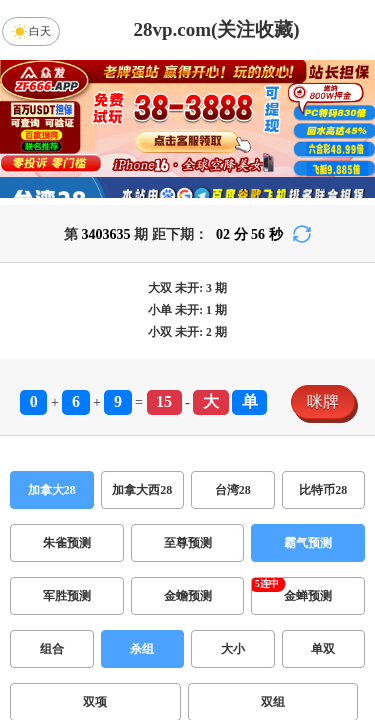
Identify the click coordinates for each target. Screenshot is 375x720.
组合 (52, 649)
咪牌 (323, 401)
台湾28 (233, 490)
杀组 (142, 649)
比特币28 (323, 490)
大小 (233, 649)
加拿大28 (52, 490)
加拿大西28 (142, 490)
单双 (323, 649)
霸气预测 (308, 543)
